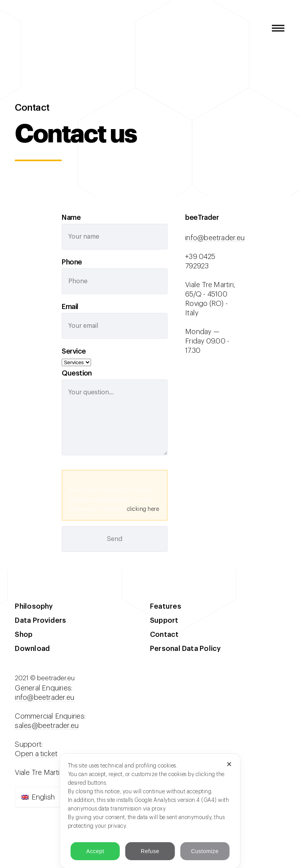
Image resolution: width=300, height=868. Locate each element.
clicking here (143, 509)
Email (70, 307)
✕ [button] (229, 764)
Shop (24, 634)
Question (77, 373)
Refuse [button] (150, 851)
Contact (164, 634)
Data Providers (40, 620)
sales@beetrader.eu (47, 726)
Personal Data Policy (185, 649)
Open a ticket (36, 754)
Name (71, 217)
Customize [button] (205, 851)
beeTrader (24, 28)
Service (74, 351)
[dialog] (150, 811)
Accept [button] (95, 851)
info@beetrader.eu (215, 238)
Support (164, 620)
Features (166, 606)
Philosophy (34, 606)
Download (32, 649)
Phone (72, 262)
